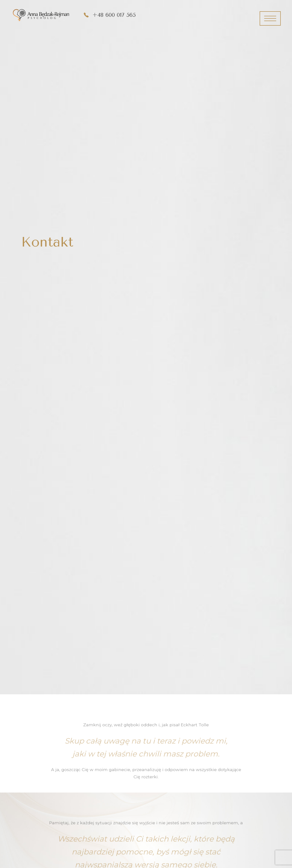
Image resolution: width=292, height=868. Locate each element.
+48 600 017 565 (114, 15)
